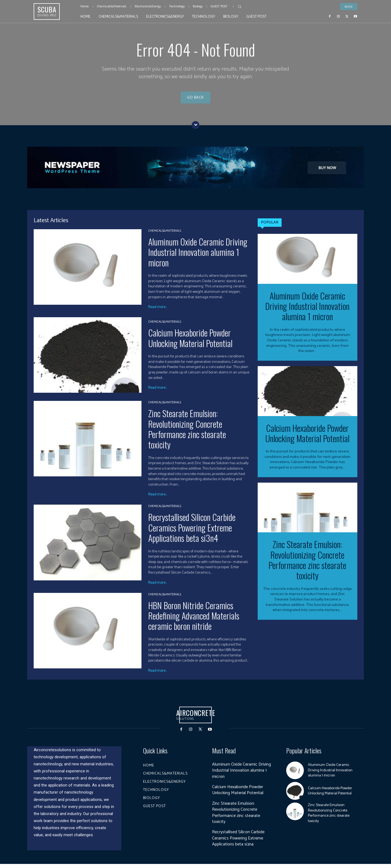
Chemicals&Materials (165, 235)
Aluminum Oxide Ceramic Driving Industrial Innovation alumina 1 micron (198, 256)
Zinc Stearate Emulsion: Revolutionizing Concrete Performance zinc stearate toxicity (187, 433)
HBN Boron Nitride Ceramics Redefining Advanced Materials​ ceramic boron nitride (194, 620)
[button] (239, 7)
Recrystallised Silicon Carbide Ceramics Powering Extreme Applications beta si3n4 (192, 532)
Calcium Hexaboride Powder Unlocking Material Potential (190, 342)
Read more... (158, 311)
